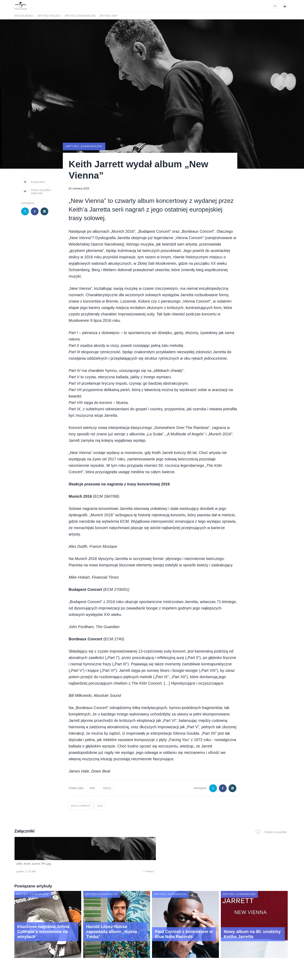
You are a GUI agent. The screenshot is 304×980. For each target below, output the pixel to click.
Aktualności (24, 16)
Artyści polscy (49, 16)
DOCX (107, 788)
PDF (92, 788)
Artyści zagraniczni (80, 16)
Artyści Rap (108, 16)
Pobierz (73, 871)
